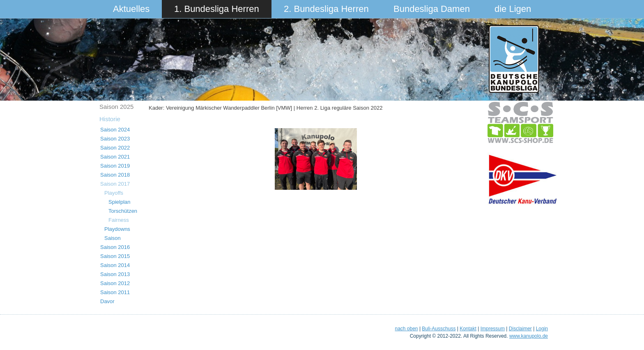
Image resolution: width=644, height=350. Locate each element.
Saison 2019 (115, 166)
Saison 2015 (115, 256)
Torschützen (123, 211)
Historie (110, 119)
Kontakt (468, 329)
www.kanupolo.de (529, 336)
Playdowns (117, 229)
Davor (107, 301)
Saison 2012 (115, 283)
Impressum (493, 329)
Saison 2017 (115, 184)
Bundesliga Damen (432, 9)
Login (542, 329)
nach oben (406, 329)
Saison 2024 (115, 130)
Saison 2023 (115, 139)
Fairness (119, 220)
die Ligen (513, 9)
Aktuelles (131, 9)
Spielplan (120, 202)
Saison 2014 (115, 265)
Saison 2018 (115, 175)
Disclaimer (520, 329)
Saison (113, 238)
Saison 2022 (115, 148)
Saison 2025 (116, 107)
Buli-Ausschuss (439, 329)
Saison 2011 (115, 292)
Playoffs (114, 193)
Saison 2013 (115, 274)
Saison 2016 (115, 247)
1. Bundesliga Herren (217, 9)
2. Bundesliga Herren (326, 9)
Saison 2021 (115, 157)
